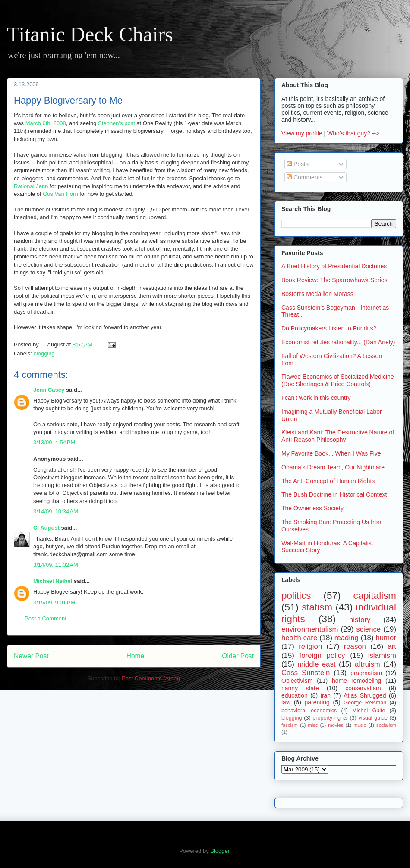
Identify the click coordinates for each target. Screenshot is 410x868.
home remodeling (356, 681)
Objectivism (297, 681)
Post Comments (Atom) (151, 678)
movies (336, 725)
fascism (290, 725)
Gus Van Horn (60, 194)
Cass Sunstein (306, 673)
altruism (367, 664)
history (360, 620)
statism (317, 607)
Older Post (238, 656)
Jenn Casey (49, 390)
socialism (386, 725)
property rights (330, 718)
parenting (317, 702)
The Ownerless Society (312, 508)
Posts (298, 164)
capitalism (375, 596)
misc (313, 725)
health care (299, 638)
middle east (316, 664)
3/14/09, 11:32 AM (56, 565)
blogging (44, 354)
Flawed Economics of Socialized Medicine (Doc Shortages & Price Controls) (338, 380)
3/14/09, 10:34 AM (56, 511)
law (286, 702)
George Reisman (365, 703)
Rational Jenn (31, 186)
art (392, 646)
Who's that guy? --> (353, 133)
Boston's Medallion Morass (317, 294)
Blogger (220, 851)
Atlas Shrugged (365, 695)
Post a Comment (46, 618)
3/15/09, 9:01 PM (54, 602)
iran (326, 695)
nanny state (300, 688)
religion (310, 646)
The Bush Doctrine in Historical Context (334, 494)
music (360, 725)
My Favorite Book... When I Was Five (331, 453)
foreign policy (322, 656)
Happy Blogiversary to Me (68, 100)
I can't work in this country (316, 398)
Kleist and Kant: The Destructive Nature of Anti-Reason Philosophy (338, 436)
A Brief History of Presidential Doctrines (334, 266)
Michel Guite (369, 711)
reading (347, 638)
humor (386, 638)
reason (355, 646)
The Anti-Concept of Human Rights (328, 481)
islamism (382, 656)
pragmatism (366, 673)
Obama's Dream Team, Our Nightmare (333, 467)
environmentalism (310, 629)
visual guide (373, 718)
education (295, 695)
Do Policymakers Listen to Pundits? (329, 328)
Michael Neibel (53, 581)
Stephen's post (117, 123)
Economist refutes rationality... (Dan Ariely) (338, 342)
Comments (305, 177)
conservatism (363, 688)
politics (296, 596)
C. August (46, 528)
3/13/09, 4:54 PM (54, 442)
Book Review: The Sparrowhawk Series (334, 280)
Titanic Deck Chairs (90, 34)
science (368, 629)
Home (136, 656)
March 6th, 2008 (46, 123)
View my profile (302, 133)
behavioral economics (309, 711)
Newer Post (31, 656)
